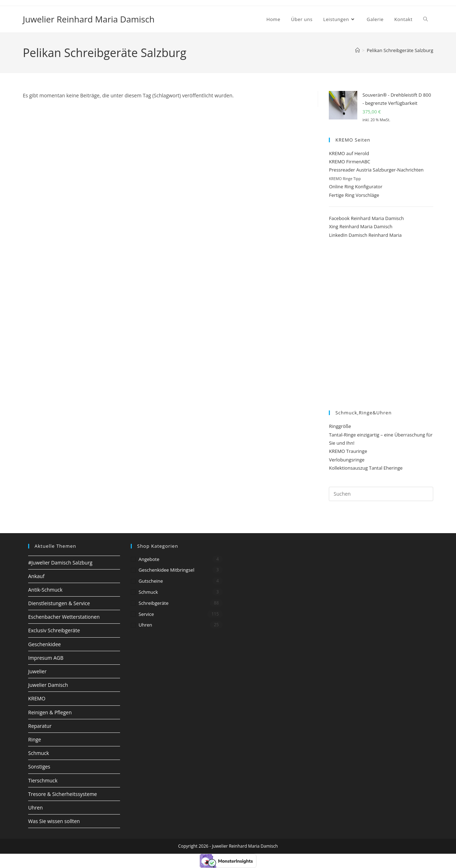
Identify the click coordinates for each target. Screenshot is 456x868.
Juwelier (37, 671)
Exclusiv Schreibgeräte (54, 630)
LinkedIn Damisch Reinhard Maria (365, 235)
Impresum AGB (46, 658)
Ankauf (36, 576)
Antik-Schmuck (45, 590)
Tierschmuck (43, 780)
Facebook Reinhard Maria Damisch (366, 218)
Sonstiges (39, 767)
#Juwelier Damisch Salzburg (60, 563)
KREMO (37, 698)
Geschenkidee (45, 644)
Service (146, 614)
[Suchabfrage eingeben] (381, 494)
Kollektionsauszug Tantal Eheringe (366, 468)
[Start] (357, 50)
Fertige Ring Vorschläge (354, 195)
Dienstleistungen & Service (59, 603)
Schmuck (39, 753)
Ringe (35, 739)
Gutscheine (151, 581)
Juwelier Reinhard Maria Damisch (89, 19)
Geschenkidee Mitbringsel (166, 570)
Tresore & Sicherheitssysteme (63, 794)
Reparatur (40, 726)
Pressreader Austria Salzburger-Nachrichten (376, 170)
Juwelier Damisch (48, 685)
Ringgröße (340, 426)
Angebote (149, 559)
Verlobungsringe (347, 460)
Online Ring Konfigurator (356, 187)
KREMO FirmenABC (349, 162)
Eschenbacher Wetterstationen (64, 617)
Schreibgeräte (154, 603)
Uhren (35, 808)
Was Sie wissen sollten (54, 821)
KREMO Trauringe (348, 451)
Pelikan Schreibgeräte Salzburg (400, 50)
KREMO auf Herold (349, 153)
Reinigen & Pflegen (50, 712)
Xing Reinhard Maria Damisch (361, 226)
